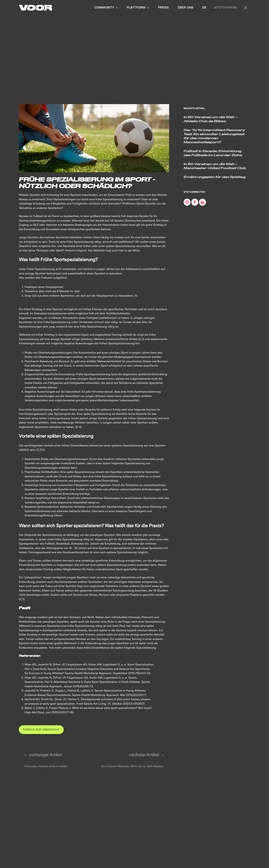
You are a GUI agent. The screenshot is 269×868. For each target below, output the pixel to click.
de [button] (204, 8)
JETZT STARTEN (225, 8)
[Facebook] (195, 202)
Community (106, 8)
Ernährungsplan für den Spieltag (215, 177)
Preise (163, 8)
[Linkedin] (202, 202)
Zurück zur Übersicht (41, 730)
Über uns (186, 8)
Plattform (138, 8)
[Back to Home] (36, 8)
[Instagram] (187, 202)
